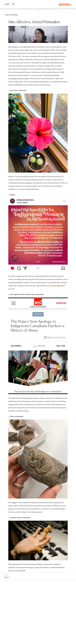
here (27, 411)
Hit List (6, 577)
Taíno (10, 506)
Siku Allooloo (13, 47)
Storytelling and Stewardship (18, 78)
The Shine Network (56, 286)
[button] (7, 4)
